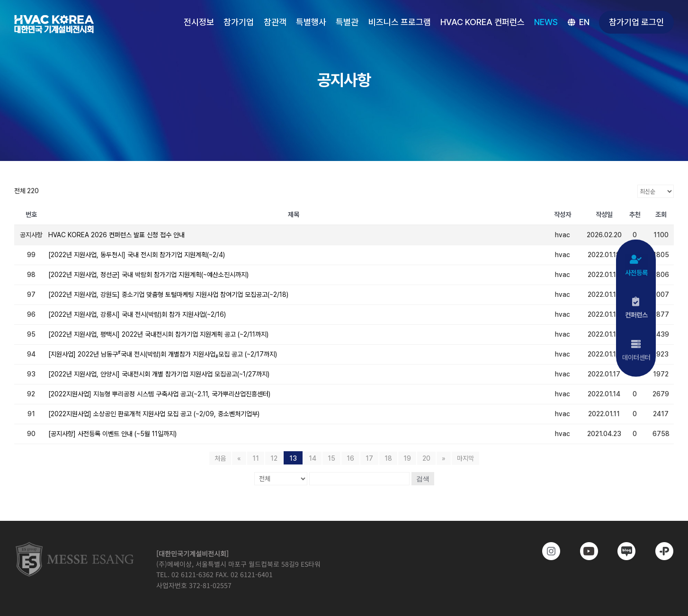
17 (369, 458)
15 (331, 458)
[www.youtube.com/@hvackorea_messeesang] (582, 551)
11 (256, 458)
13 (293, 458)
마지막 (465, 458)
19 (407, 458)
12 (274, 458)
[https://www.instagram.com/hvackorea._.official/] (544, 551)
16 (350, 458)
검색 (423, 479)
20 (426, 458)
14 (313, 458)
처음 (220, 458)
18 (388, 458)
